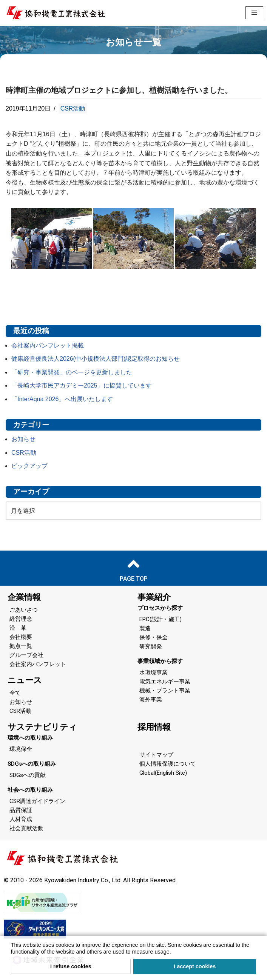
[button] (174, 952)
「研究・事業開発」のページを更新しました (72, 372)
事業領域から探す (160, 661)
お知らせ (23, 439)
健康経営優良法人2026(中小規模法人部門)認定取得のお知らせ (96, 359)
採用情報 (154, 727)
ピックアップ (29, 466)
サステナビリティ (42, 727)
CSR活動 (73, 108)
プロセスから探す (160, 608)
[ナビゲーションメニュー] (254, 13)
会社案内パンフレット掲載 (48, 345)
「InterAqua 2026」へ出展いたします (62, 399)
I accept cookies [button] (195, 966)
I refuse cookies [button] (71, 966)
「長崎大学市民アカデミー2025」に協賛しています (82, 385)
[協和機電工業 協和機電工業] (56, 13)
